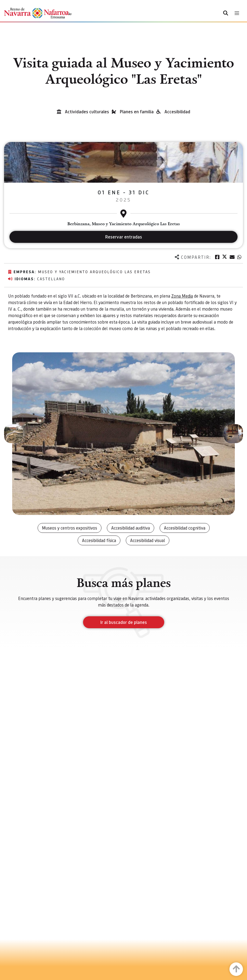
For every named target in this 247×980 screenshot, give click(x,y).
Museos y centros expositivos (70, 528)
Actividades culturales (87, 112)
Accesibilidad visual (148, 540)
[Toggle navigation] (237, 13)
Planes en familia (137, 112)
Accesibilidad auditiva (131, 528)
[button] (14, 434)
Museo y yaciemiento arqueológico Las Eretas (94, 272)
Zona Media (182, 296)
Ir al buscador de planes (124, 622)
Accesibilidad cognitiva (185, 528)
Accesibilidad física (99, 540)
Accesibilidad (177, 112)
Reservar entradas (124, 237)
